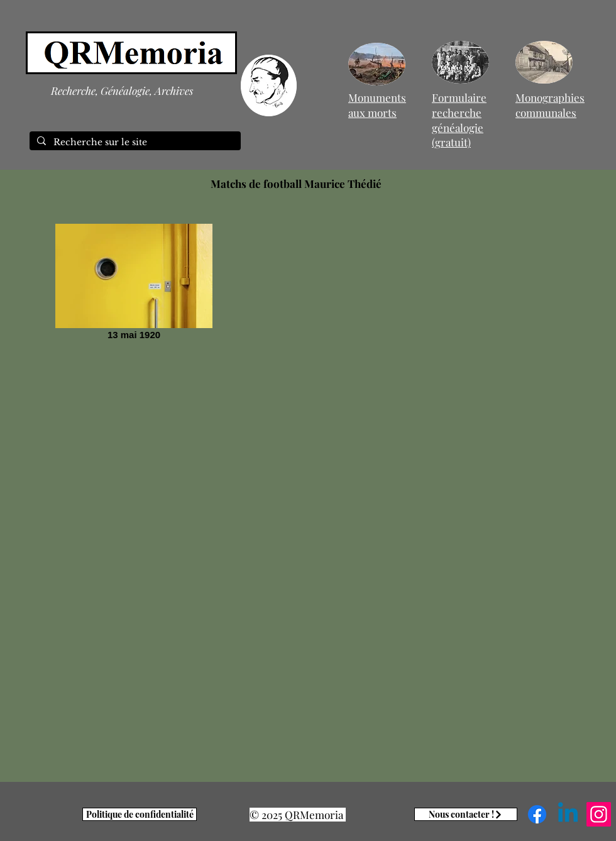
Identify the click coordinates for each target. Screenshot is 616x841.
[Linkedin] (568, 814)
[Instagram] (599, 814)
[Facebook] (537, 814)
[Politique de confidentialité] (140, 814)
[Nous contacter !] (466, 814)
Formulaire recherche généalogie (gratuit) (459, 120)
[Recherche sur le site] (134, 143)
